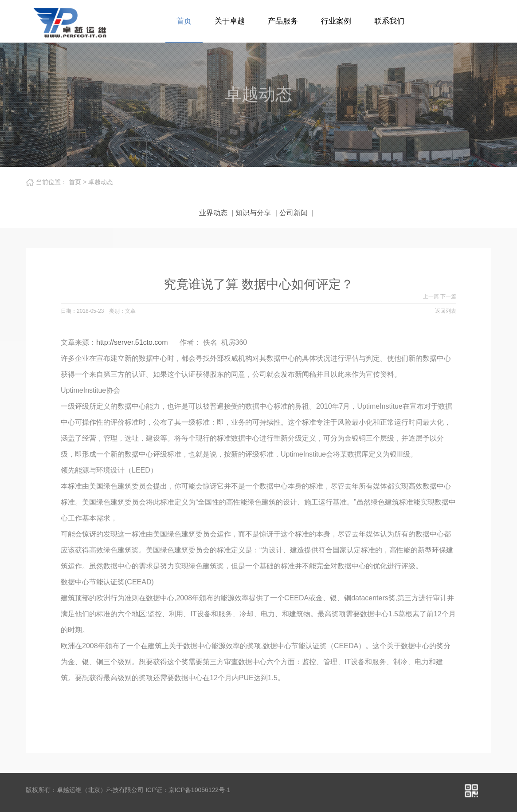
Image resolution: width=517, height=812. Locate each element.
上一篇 (432, 296)
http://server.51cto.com (132, 342)
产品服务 (283, 21)
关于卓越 (230, 21)
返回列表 (446, 311)
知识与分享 (253, 213)
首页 (184, 21)
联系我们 (389, 21)
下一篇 (448, 296)
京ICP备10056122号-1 (200, 790)
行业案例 (336, 21)
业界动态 (213, 213)
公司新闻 (294, 213)
